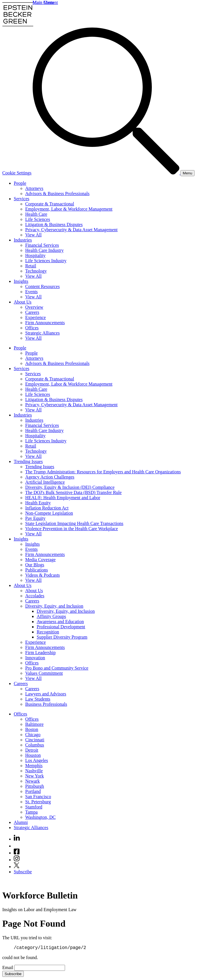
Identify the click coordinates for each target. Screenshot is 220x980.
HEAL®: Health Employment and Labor (63, 498)
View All (33, 235)
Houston (33, 755)
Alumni (21, 822)
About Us (23, 302)
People (20, 183)
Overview (34, 307)
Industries (23, 240)
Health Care (36, 214)
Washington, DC (40, 817)
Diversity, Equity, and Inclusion (54, 606)
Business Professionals (46, 704)
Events (32, 292)
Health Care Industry (44, 250)
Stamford (34, 807)
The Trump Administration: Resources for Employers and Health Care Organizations (103, 472)
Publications (37, 570)
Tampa (31, 812)
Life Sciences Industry (46, 261)
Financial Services (42, 245)
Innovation (35, 658)
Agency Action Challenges (50, 477)
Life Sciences (38, 219)
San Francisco (38, 797)
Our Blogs (35, 565)
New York (35, 776)
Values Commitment (44, 673)
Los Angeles (37, 760)
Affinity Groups (51, 616)
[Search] (107, 173)
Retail (31, 266)
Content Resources (42, 286)
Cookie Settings (17, 173)
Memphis (34, 766)
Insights (21, 281)
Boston (32, 729)
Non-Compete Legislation (49, 513)
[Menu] (187, 173)
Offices (32, 328)
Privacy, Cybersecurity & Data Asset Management (71, 230)
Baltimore (34, 724)
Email (8, 968)
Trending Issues (28, 461)
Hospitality (35, 255)
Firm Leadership (40, 653)
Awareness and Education (60, 622)
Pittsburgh (35, 786)
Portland (33, 791)
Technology (36, 271)
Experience (36, 317)
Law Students (38, 699)
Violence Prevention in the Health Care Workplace (72, 529)
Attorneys (34, 188)
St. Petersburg (38, 802)
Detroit (32, 750)
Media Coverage (40, 560)
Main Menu (43, 2)
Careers (32, 312)
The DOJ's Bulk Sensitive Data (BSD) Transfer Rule (73, 492)
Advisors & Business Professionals (57, 194)
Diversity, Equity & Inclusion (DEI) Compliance (70, 487)
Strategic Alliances (42, 333)
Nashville (34, 771)
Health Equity (38, 503)
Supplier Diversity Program (62, 637)
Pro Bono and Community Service (57, 668)
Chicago (33, 735)
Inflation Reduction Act (47, 508)
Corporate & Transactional (50, 204)
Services (21, 199)
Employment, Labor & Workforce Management (69, 209)
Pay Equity (35, 518)
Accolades (35, 596)
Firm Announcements (45, 323)
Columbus (35, 745)
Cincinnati (35, 740)
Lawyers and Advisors (46, 694)
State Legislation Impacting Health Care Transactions (74, 523)
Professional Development (61, 627)
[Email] (40, 969)
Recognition (48, 632)
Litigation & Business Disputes (54, 224)
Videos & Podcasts (43, 575)
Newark (33, 781)
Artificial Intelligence (45, 482)
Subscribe (23, 872)
